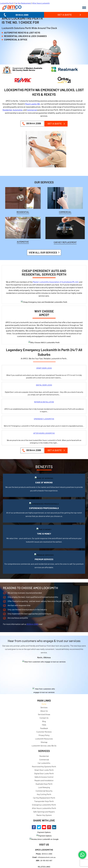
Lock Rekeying (44, 787)
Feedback (44, 728)
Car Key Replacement (23, 3)
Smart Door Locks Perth (44, 770)
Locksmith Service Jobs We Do (44, 746)
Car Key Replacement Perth (44, 798)
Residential (7, 110)
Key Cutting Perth (44, 794)
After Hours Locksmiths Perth (44, 808)
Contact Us (44, 718)
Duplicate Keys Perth (44, 784)
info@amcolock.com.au (47, 857)
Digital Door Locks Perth (44, 773)
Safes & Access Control (44, 777)
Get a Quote (65, 15)
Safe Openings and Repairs (44, 812)
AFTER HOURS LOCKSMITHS (44, 433)
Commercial (32, 110)
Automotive (18, 110)
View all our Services (43, 252)
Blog (44, 721)
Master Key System (44, 815)
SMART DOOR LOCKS (44, 368)
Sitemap (44, 742)
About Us (44, 711)
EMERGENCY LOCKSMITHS (44, 419)
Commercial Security (44, 791)
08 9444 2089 (22, 15)
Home (44, 704)
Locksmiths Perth (7, 3)
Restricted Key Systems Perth (44, 766)
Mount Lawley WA (33, 104)
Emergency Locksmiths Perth (44, 805)
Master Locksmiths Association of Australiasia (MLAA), (56, 282)
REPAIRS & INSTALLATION (44, 402)
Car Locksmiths (44, 763)
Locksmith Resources (44, 739)
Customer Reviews (44, 732)
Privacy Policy (44, 735)
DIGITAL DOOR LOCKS (44, 385)
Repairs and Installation (44, 780)
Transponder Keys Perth (44, 801)
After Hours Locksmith (41, 3)
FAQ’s (44, 725)
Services (44, 707)
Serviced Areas (44, 714)
